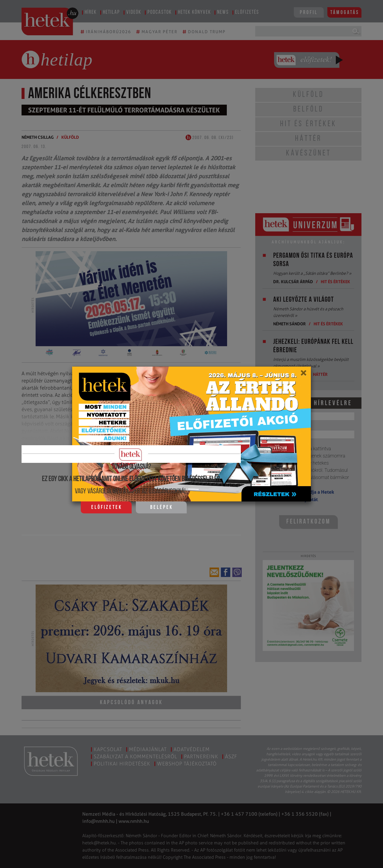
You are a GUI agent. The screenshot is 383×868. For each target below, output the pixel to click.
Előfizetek (107, 508)
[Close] (303, 375)
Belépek (162, 508)
